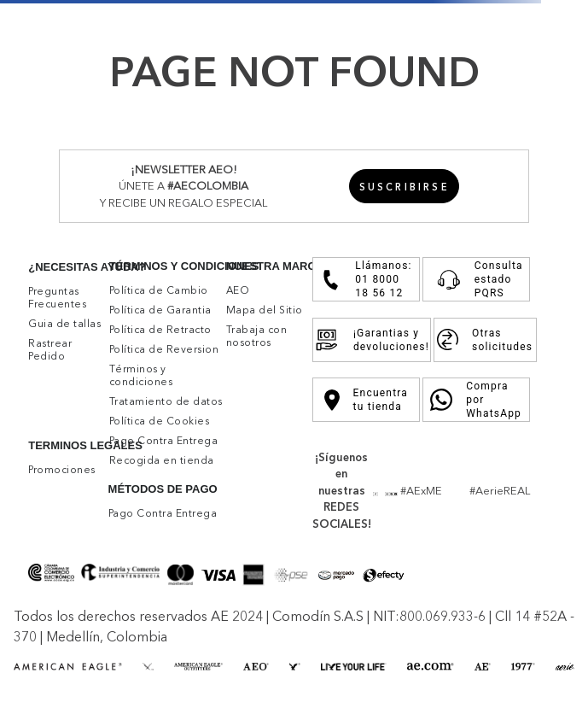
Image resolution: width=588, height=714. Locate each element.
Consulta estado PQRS (476, 279)
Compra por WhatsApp (476, 400)
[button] (405, 186)
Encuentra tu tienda (366, 400)
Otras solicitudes (485, 340)
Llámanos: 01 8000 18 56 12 (366, 279)
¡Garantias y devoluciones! (372, 340)
